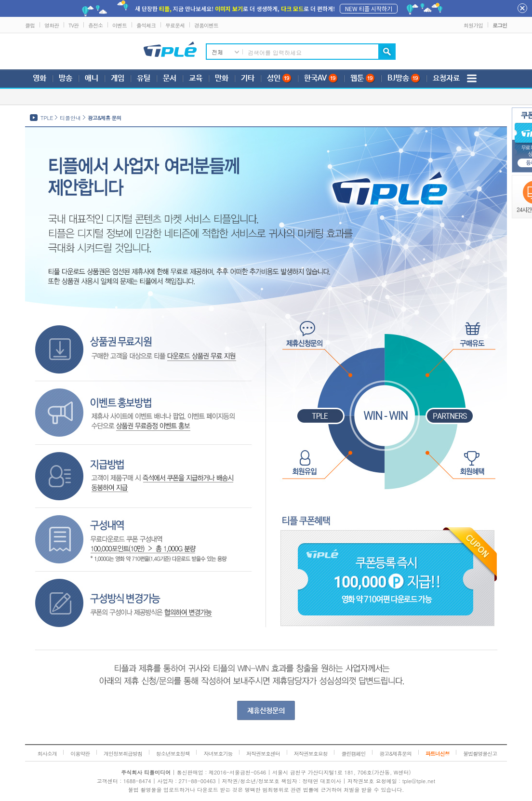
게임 (118, 78)
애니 (92, 78)
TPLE (47, 118)
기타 (248, 78)
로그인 (500, 25)
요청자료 (446, 78)
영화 (40, 78)
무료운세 (175, 25)
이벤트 (120, 25)
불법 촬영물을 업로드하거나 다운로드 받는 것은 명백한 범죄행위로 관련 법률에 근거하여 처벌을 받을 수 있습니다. (266, 790)
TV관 (73, 25)
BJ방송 (404, 78)
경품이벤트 (206, 25)
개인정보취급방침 (123, 754)
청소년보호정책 (173, 754)
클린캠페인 (353, 754)
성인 (279, 78)
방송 (66, 78)
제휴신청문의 (266, 711)
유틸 (144, 78)
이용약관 (80, 754)
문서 (170, 78)
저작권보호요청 (311, 754)
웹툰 (363, 78)
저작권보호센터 (263, 754)
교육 (196, 78)
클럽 (30, 25)
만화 (222, 78)
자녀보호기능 (218, 754)
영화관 (52, 25)
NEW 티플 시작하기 (369, 8)
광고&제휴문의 (395, 754)
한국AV (321, 78)
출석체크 (146, 25)
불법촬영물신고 (480, 754)
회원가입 (473, 25)
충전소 (95, 25)
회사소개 (47, 754)
